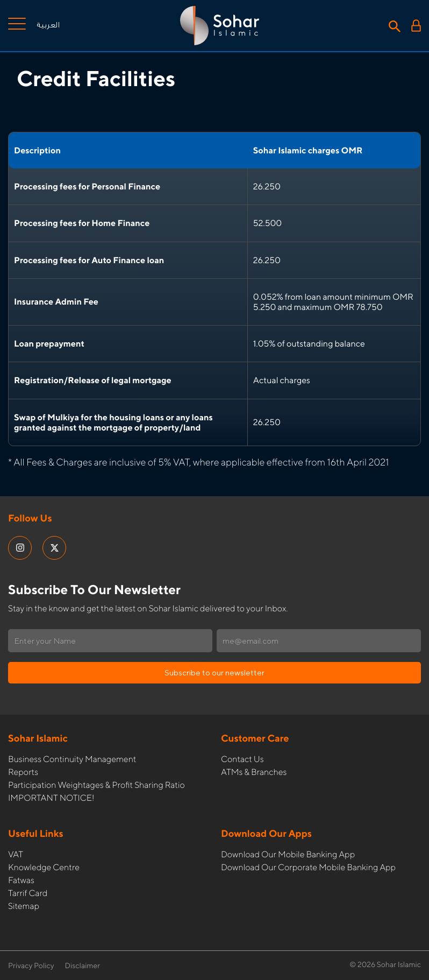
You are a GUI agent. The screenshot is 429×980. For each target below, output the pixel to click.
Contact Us (242, 759)
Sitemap (24, 906)
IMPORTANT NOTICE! (51, 798)
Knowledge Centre (44, 867)
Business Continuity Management (72, 759)
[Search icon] (395, 25)
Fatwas (21, 880)
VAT (16, 854)
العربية (48, 25)
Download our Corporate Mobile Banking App (308, 867)
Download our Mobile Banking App (288, 854)
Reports (23, 772)
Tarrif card (28, 893)
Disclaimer (83, 966)
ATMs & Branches (254, 772)
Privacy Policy (31, 966)
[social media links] (20, 548)
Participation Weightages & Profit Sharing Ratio (96, 785)
